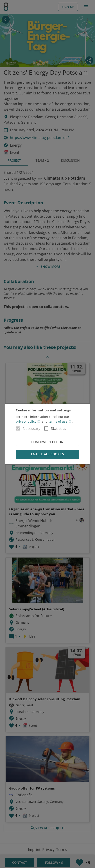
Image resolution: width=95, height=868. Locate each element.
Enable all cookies (47, 454)
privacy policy (28, 421)
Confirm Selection (47, 442)
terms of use (60, 421)
